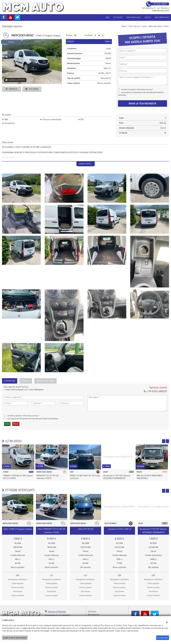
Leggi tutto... (86, 164)
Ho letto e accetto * (137, 89)
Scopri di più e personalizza (15, 638)
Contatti (148, 17)
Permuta (12, 89)
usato (144, 26)
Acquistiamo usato (133, 17)
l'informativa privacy (144, 89)
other (167, 26)
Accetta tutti (163, 638)
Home (107, 17)
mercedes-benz (155, 26)
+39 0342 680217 (155, 391)
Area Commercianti (162, 17)
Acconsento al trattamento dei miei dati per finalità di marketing (33, 418)
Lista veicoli (118, 17)
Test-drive (32, 89)
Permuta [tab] (26, 381)
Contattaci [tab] (10, 381)
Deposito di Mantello (57, 612)
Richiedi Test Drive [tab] (45, 381)
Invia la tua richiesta (142, 103)
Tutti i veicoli (134, 26)
